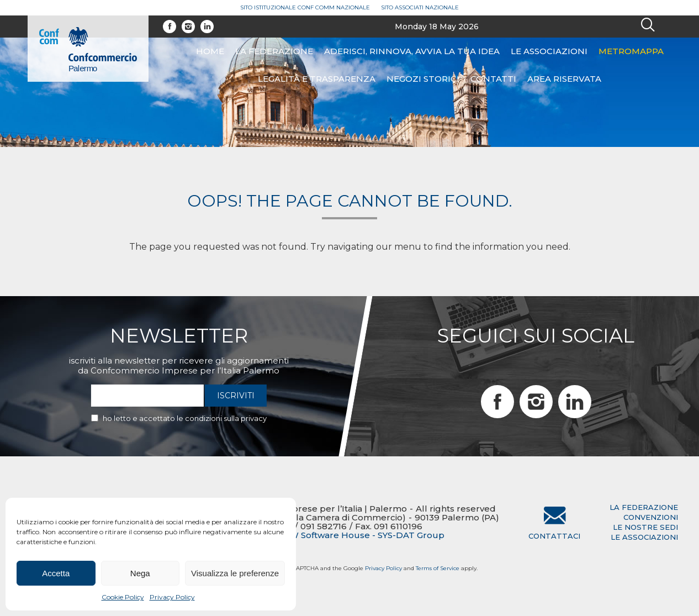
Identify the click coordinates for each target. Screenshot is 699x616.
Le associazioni (549, 51)
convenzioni (651, 517)
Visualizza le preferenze (235, 573)
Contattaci (554, 536)
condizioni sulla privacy (226, 418)
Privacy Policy (172, 597)
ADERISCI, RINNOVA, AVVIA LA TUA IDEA (412, 51)
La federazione (274, 51)
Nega (140, 573)
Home (210, 51)
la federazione (644, 507)
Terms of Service (438, 568)
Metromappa (631, 51)
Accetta (56, 573)
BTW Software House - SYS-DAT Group (361, 535)
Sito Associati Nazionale (420, 7)
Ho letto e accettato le (185, 418)
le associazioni (644, 537)
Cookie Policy (123, 597)
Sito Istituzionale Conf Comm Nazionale (305, 7)
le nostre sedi (645, 527)
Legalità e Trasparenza (317, 79)
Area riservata (564, 79)
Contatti (493, 79)
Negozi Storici (423, 79)
